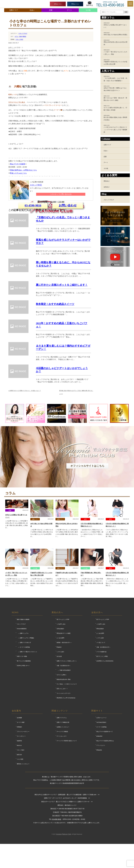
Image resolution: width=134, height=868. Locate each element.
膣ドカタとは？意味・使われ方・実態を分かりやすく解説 (116, 98)
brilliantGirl (99, 776)
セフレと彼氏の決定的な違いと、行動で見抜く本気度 (116, 108)
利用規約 (19, 767)
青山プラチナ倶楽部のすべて (105, 772)
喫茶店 (24, 36)
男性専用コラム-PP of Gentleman (66, 738)
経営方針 (19, 795)
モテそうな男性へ (62, 715)
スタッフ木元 (19, 39)
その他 (88, 10)
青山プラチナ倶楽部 (18, 164)
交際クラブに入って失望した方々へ (67, 701)
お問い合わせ (68, 230)
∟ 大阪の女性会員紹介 (64, 710)
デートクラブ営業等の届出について (67, 781)
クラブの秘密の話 (101, 692)
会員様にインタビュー (63, 767)
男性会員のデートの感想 (64, 674)
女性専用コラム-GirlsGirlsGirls (105, 701)
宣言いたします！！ (62, 729)
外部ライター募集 (22, 697)
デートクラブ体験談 (62, 772)
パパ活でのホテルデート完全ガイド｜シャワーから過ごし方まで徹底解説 (116, 129)
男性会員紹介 (100, 669)
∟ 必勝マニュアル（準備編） (26, 678)
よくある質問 (60, 678)
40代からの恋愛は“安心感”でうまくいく (116, 25)
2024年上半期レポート (23, 706)
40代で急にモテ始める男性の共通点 (116, 34)
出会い (32, 10)
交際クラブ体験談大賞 (63, 763)
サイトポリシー (21, 776)
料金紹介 (59, 687)
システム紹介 (60, 692)
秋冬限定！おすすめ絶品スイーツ (55, 344)
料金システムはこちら (18, 173)
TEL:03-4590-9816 (110, 5)
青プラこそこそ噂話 (102, 697)
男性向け (107, 181)
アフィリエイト (101, 786)
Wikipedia (99, 790)
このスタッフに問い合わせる (61, 194)
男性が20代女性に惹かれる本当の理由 (116, 42)
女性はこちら (58, 4)
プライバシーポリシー (23, 772)
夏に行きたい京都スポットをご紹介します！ (62, 325)
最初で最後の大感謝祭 (23, 660)
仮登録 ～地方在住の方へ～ (64, 683)
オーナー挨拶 (21, 763)
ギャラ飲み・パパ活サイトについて (67, 724)
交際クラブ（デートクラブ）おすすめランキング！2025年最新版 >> (67, 838)
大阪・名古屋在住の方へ (64, 706)
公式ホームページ (101, 758)
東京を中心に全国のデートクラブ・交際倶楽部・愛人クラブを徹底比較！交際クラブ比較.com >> (67, 835)
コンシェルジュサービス (64, 734)
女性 (85, 560)
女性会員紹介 (60, 669)
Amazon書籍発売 (22, 669)
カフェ (17, 36)
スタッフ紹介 (21, 790)
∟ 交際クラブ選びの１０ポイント (27, 692)
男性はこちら (75, 4)
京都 (20, 36)
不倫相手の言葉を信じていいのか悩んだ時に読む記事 (116, 62)
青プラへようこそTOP (63, 660)
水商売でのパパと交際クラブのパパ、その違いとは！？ (25, 431)
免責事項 (19, 781)
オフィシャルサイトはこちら (87, 506)
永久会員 (59, 697)
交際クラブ (14, 10)
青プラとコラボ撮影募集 (24, 701)
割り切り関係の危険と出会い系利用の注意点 (116, 118)
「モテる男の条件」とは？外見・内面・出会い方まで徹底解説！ (116, 79)
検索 (126, 12)
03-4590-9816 (33, 230)
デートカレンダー (62, 776)
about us (19, 786)
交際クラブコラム (62, 758)
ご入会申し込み (61, 664)
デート (69, 10)
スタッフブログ (23, 33)
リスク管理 (20, 800)
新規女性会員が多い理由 (64, 720)
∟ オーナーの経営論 (23, 687)
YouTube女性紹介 (101, 763)
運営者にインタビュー (23, 804)
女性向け (107, 187)
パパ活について (101, 683)
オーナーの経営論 (101, 767)
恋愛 (51, 10)
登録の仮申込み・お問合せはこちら (23, 170)
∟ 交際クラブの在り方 (24, 683)
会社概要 (19, 758)
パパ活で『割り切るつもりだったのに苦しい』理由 (116, 52)
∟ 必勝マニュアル (23, 674)
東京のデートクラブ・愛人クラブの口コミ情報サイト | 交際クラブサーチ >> (67, 842)
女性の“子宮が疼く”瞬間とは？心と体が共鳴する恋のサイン (116, 88)
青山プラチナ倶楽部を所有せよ (105, 781)
